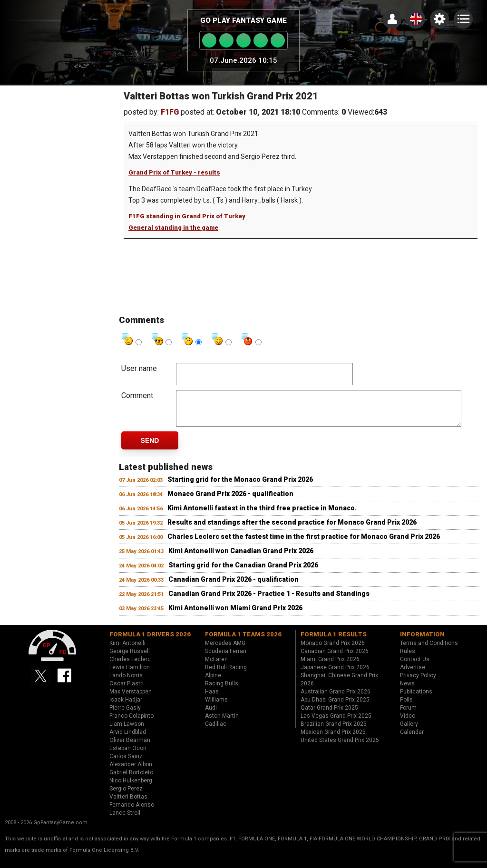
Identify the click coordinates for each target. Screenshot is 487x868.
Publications (416, 699)
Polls (406, 707)
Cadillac (216, 731)
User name (139, 368)
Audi (211, 715)
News (407, 691)
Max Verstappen (131, 699)
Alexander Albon (131, 771)
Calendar (412, 739)
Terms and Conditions (429, 650)
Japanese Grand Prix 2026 (335, 674)
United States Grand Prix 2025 (340, 747)
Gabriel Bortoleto (131, 780)
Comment (137, 395)
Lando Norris (126, 683)
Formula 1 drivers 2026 (150, 641)
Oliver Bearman (130, 747)
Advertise (413, 674)
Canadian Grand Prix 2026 (335, 658)
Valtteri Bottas (128, 804)
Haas (212, 699)
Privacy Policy (418, 683)
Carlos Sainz (126, 763)
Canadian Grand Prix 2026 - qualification (234, 586)
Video (408, 723)
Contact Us (415, 666)
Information (422, 641)
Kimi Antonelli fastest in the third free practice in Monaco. (262, 515)
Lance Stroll (125, 820)
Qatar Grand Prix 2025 (329, 715)
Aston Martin (222, 723)
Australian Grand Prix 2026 (336, 699)
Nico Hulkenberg (131, 788)
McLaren (216, 666)
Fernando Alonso (132, 812)
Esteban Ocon (128, 755)
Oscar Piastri (127, 691)
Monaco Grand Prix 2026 (333, 650)
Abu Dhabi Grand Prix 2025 (335, 707)
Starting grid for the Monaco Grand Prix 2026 (240, 487)
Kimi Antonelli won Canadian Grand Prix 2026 (241, 558)
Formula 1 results (334, 641)
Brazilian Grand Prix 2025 (334, 731)
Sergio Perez (126, 796)
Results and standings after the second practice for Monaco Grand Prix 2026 (292, 529)
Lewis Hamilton (130, 674)
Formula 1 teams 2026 (243, 641)
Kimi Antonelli (127, 650)
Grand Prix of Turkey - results (174, 172)
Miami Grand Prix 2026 (330, 666)
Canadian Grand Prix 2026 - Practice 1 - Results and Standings (269, 601)
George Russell (130, 658)
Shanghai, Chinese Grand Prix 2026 (339, 687)
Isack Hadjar (126, 707)
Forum (408, 715)
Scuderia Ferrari (226, 658)
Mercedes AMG (225, 650)
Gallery (409, 731)
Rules (408, 658)
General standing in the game (173, 228)
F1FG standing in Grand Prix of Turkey (187, 216)
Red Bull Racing (226, 674)
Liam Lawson (127, 731)
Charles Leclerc (130, 666)
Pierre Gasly (125, 715)
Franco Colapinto (131, 723)
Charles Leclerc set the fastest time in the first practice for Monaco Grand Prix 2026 (304, 544)
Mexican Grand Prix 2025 (333, 739)
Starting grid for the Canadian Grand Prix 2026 (243, 572)
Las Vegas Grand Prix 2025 (336, 723)
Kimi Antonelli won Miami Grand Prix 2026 (235, 615)
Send (150, 448)
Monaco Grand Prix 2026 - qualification (230, 501)
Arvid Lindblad (128, 739)
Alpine (213, 683)
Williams (216, 707)
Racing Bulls (222, 691)
